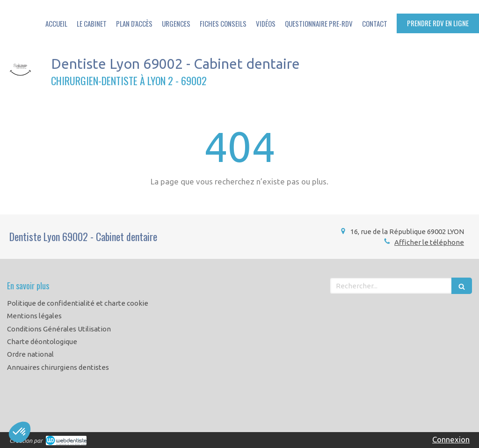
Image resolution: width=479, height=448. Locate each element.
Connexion (451, 439)
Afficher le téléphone (429, 242)
